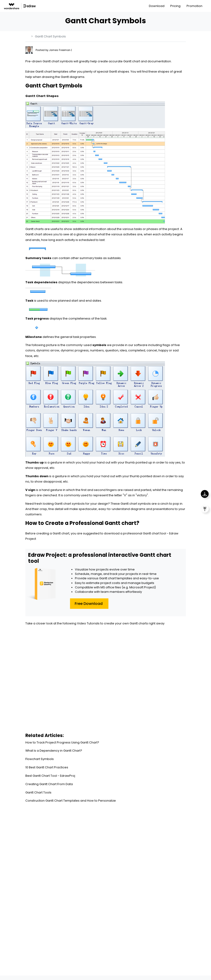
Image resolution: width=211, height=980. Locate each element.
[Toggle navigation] (208, 6)
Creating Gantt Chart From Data (49, 784)
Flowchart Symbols (40, 759)
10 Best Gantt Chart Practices (47, 767)
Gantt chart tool (154, 533)
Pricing (175, 6)
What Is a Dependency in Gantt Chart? (54, 751)
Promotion (194, 6)
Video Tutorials (88, 623)
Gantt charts (35, 229)
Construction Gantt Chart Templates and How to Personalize (71, 801)
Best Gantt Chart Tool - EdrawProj (50, 776)
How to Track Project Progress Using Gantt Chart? (62, 742)
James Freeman (60, 50)
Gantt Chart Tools (38, 792)
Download (157, 6)
